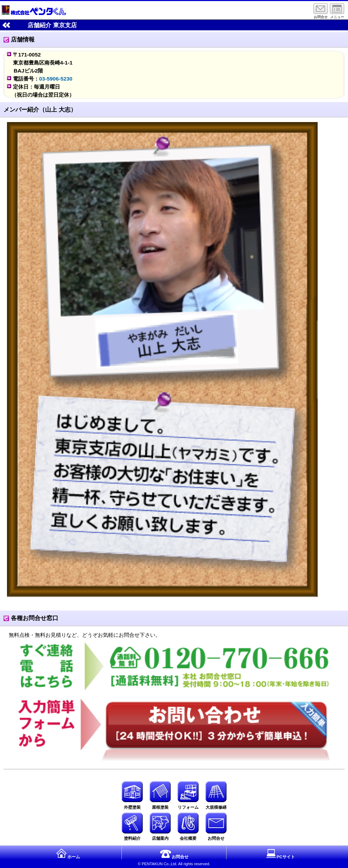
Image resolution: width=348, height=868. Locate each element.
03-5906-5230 (56, 79)
